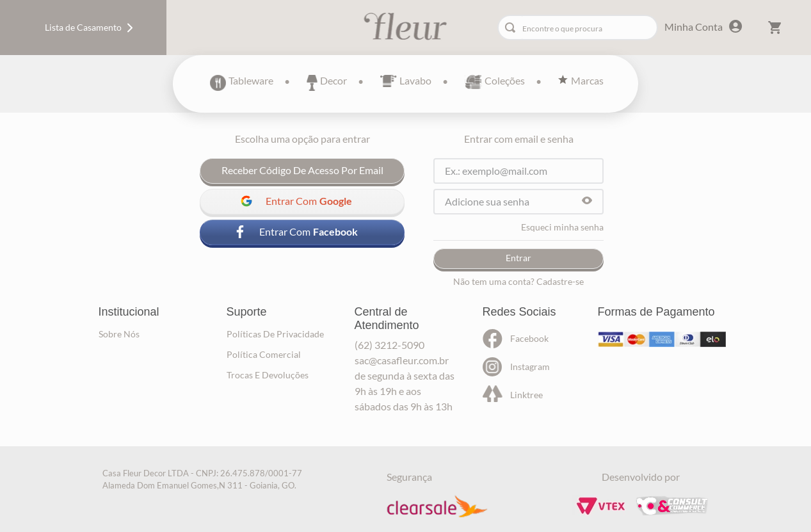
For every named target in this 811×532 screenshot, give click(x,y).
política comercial (264, 354)
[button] (587, 201)
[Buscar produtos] (513, 28)
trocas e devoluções (268, 375)
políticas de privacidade (275, 334)
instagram (530, 367)
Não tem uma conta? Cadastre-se (518, 282)
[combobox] (578, 28)
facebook (529, 338)
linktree (526, 395)
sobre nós (119, 334)
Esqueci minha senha (562, 227)
